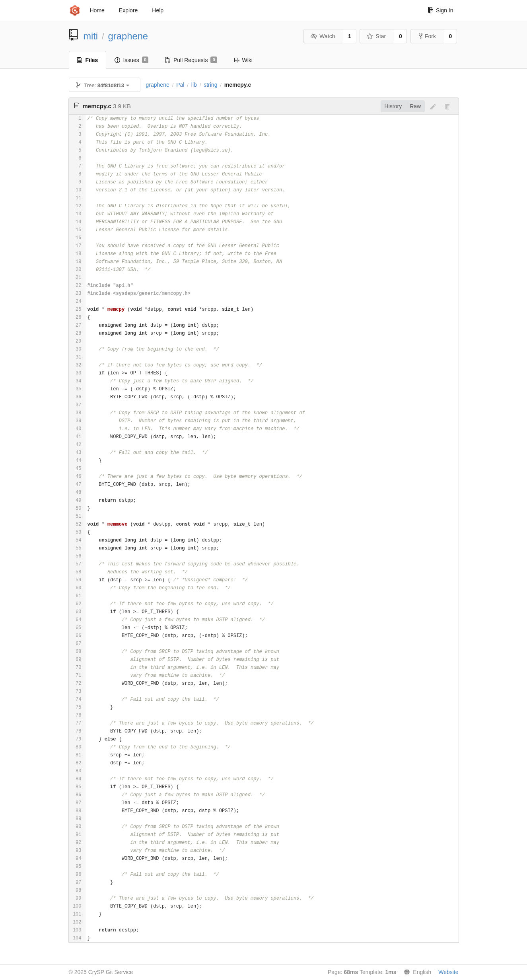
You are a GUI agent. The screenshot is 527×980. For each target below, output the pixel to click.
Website (448, 972)
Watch (323, 36)
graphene (128, 36)
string (210, 85)
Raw (415, 106)
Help (158, 10)
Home (97, 10)
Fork (427, 36)
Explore (128, 10)
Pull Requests (191, 60)
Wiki (243, 60)
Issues (131, 60)
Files (88, 60)
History (393, 106)
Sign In (440, 10)
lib (194, 85)
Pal (180, 85)
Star (376, 36)
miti (90, 36)
